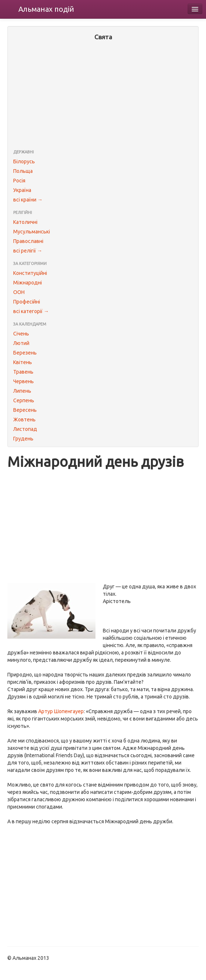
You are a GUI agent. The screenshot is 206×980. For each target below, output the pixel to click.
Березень (25, 353)
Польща (23, 171)
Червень (24, 381)
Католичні (25, 222)
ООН (19, 292)
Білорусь (24, 161)
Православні (28, 241)
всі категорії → (31, 311)
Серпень (24, 400)
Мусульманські (32, 232)
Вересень (25, 410)
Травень (23, 372)
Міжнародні (28, 283)
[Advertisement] (103, 96)
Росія (19, 181)
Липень (22, 391)
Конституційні (30, 273)
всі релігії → (28, 251)
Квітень (23, 362)
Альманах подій (46, 9)
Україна (22, 190)
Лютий (21, 343)
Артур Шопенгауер (61, 711)
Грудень (23, 439)
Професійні (27, 302)
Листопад (25, 429)
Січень (21, 334)
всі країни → (28, 200)
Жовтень (24, 420)
